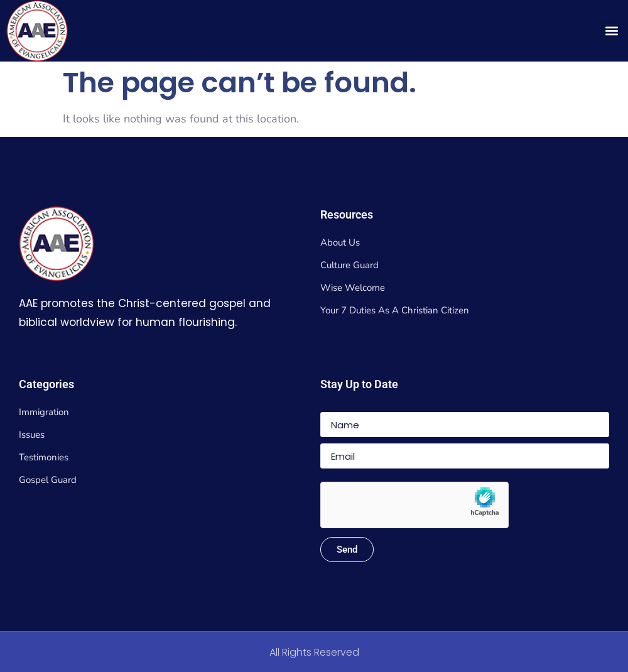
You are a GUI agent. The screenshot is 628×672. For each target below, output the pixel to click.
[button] (611, 31)
